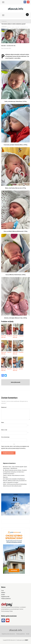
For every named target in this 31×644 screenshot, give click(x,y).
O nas (2, 591)
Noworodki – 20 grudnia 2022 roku (6, 370)
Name (3, 422)
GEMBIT (26, 640)
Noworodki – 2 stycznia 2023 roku (6, 353)
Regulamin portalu (5, 597)
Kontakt (3, 595)
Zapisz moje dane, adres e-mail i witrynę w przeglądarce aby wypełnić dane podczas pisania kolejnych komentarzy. (15, 447)
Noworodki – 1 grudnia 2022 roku (18, 370)
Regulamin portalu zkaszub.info (8, 634)
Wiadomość (4, 407)
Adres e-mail (4, 430)
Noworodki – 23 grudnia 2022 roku (18, 353)
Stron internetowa (5, 437)
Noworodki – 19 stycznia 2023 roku (7, 337)
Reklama (3, 593)
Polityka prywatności (6, 599)
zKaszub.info (16, 630)
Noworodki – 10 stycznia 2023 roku (18, 337)
